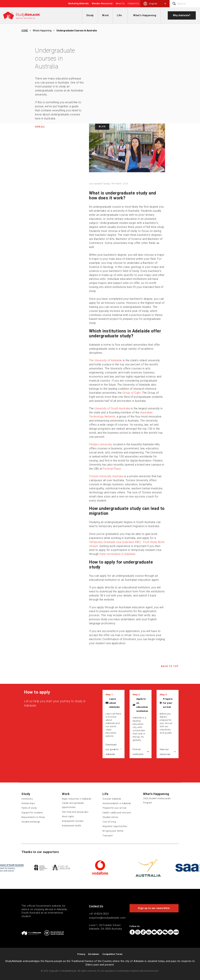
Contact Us (133, 4)
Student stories (110, 817)
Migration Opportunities (115, 826)
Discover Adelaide (112, 799)
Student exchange (31, 822)
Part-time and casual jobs (75, 812)
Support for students (32, 813)
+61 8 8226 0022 (99, 914)
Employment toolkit (72, 826)
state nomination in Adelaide (117, 554)
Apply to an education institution (142, 705)
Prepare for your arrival (168, 703)
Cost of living (109, 822)
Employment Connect (73, 821)
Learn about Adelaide (114, 703)
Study (90, 15)
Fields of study (29, 808)
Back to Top (170, 666)
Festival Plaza (112, 469)
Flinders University (100, 444)
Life (119, 15)
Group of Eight (132, 393)
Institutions (27, 799)
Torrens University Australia (106, 476)
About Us (120, 4)
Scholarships (28, 803)
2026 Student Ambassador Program (157, 801)
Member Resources (102, 4)
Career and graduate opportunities (73, 805)
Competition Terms (112, 954)
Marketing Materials (79, 4)
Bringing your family (113, 831)
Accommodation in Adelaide (117, 803)
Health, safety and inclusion (117, 813)
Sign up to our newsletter (154, 908)
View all (40, 126)
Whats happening (42, 31)
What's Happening (145, 15)
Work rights (68, 816)
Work (105, 15)
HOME (25, 31)
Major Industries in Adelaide (77, 799)
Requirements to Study (33, 817)
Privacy (81, 954)
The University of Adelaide (105, 360)
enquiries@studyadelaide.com (107, 918)
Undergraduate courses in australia (77, 31)
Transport (108, 836)
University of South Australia (112, 408)
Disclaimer (94, 954)
